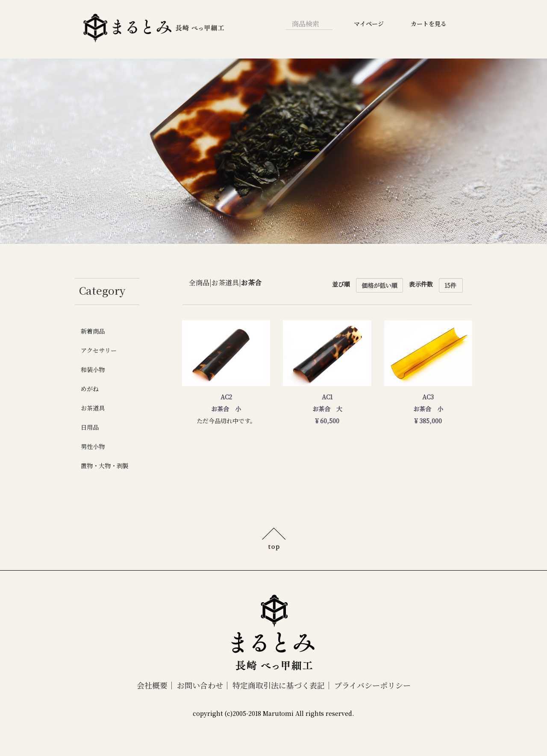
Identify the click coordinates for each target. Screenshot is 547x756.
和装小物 (93, 369)
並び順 (341, 284)
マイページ (369, 23)
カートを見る (429, 23)
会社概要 (152, 685)
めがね (90, 389)
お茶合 (251, 282)
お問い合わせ (200, 685)
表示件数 (421, 284)
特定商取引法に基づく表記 (279, 685)
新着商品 (93, 331)
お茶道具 (93, 408)
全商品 (199, 282)
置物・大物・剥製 (105, 466)
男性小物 (93, 446)
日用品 (90, 427)
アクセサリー (99, 350)
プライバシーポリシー (372, 685)
